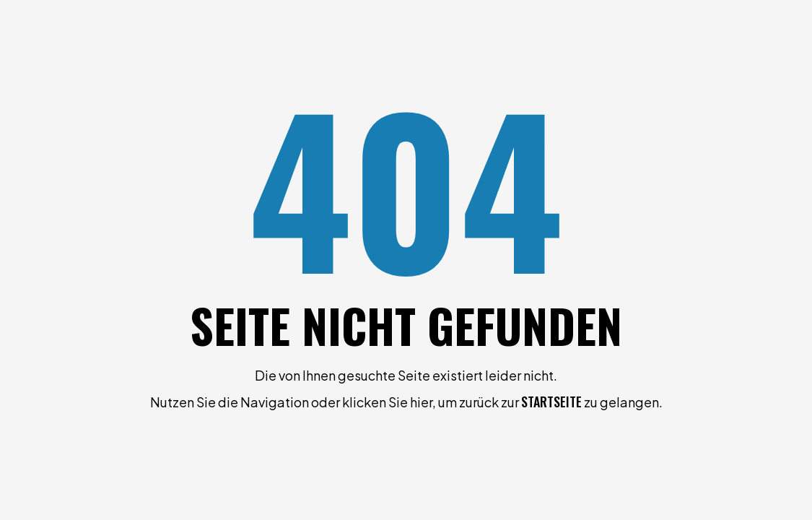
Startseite (551, 402)
